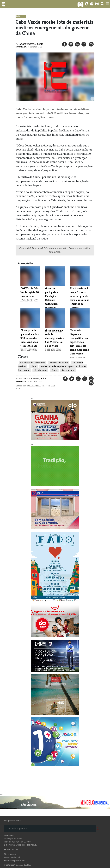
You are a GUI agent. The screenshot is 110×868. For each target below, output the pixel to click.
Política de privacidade (15, 860)
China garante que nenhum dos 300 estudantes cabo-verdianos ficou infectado (30, 338)
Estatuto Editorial (12, 857)
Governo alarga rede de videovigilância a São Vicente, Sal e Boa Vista (55, 338)
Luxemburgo (68, 370)
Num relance (11, 850)
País (18, 16)
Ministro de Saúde (58, 362)
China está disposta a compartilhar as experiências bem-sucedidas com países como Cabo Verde (79, 342)
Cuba (54, 370)
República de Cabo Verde (33, 362)
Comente (73, 248)
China (33, 366)
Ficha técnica (10, 854)
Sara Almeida (34, 386)
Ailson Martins (28, 44)
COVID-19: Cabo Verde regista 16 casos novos (30, 292)
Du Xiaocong (40, 370)
